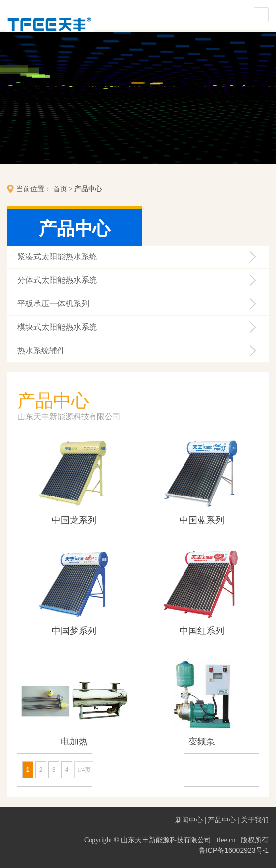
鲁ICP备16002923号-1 (234, 850)
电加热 (74, 742)
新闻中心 (189, 820)
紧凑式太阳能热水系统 (57, 257)
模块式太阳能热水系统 (57, 327)
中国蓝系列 (202, 520)
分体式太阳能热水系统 (57, 280)
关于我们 (255, 820)
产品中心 (88, 189)
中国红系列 (202, 631)
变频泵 (202, 742)
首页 (60, 189)
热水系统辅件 (41, 350)
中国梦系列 (74, 631)
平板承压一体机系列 (53, 304)
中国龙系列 (74, 520)
